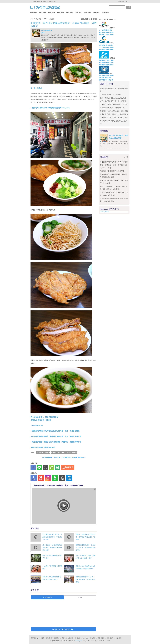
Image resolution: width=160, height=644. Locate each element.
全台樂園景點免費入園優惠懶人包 (112, 108)
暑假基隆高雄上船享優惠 (106, 50)
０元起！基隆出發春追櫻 (106, 47)
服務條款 (93, 638)
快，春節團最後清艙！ (106, 30)
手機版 (45, 1)
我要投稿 (34, 638)
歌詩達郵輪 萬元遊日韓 (106, 45)
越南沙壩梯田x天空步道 (106, 80)
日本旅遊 (105, 12)
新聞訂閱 (121, 1)
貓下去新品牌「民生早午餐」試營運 (114, 101)
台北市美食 (61, 453)
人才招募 (41, 638)
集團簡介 (57, 638)
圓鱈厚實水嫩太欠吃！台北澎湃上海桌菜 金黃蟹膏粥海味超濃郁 (86, 547)
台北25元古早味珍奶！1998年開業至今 (114, 114)
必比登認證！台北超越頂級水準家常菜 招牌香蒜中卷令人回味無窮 (52, 547)
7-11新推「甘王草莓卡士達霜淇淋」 (113, 171)
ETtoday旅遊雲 (104, 212)
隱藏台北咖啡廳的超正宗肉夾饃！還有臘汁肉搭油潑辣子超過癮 (86, 537)
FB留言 (80, 597)
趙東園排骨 (40, 453)
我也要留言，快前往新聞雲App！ (64, 629)
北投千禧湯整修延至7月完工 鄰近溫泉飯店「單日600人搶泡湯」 (86, 579)
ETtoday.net (79, 641)
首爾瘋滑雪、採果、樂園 (106, 60)
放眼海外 (60, 12)
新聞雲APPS (52, 1)
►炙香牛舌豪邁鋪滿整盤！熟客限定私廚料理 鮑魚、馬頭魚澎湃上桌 (56, 436)
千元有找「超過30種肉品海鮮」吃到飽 (114, 104)
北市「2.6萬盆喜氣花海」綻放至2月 (113, 98)
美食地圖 (87, 12)
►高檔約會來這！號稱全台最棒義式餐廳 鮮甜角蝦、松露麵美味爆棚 (56, 442)
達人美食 (47, 453)
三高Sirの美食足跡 (37, 420)
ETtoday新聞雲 (36, 1)
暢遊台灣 (51, 12)
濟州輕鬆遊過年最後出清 (106, 65)
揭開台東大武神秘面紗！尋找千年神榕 (114, 162)
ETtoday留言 (47, 597)
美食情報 (54, 453)
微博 (127, 1)
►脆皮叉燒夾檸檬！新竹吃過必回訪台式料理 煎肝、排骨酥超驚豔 (55, 431)
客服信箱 (78, 638)
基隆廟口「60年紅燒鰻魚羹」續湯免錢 (114, 111)
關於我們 (49, 638)
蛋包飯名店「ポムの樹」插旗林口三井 (114, 118)
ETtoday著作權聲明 (77, 457)
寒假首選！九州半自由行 (106, 35)
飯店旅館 (69, 12)
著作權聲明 (110, 638)
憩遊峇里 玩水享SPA (105, 78)
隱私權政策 (101, 638)
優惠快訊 (96, 12)
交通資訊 (78, 12)
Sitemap (85, 638)
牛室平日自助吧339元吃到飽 (110, 95)
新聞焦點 (33, 12)
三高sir (40, 88)
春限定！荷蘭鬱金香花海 (106, 32)
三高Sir (43, 33)
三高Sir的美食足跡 (46, 30)
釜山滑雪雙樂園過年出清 (106, 63)
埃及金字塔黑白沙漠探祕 (106, 75)
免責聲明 (118, 638)
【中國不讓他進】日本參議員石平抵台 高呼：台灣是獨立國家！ (58, 486)
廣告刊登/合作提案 (67, 638)
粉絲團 (49, 420)
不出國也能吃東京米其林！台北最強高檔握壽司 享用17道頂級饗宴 (52, 537)
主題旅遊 (42, 12)
